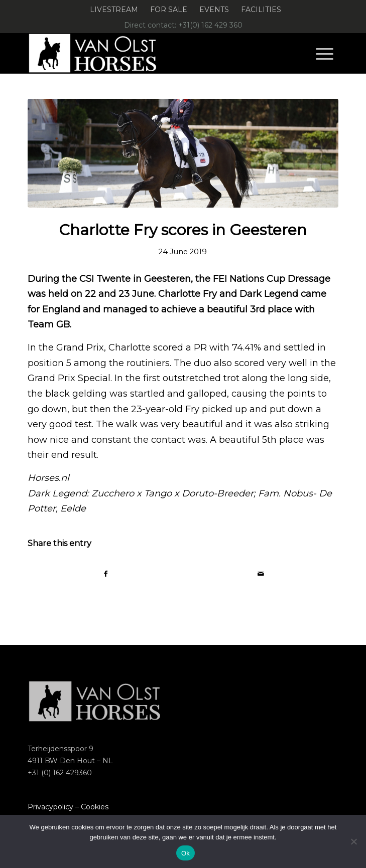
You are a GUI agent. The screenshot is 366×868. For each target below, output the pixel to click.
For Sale (169, 10)
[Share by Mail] (261, 574)
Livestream (114, 10)
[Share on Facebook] (106, 574)
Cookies (95, 807)
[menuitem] (114, 10)
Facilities (261, 10)
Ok (186, 853)
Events (214, 10)
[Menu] (325, 53)
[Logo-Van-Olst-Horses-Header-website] (152, 53)
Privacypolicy (50, 807)
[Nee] (353, 841)
